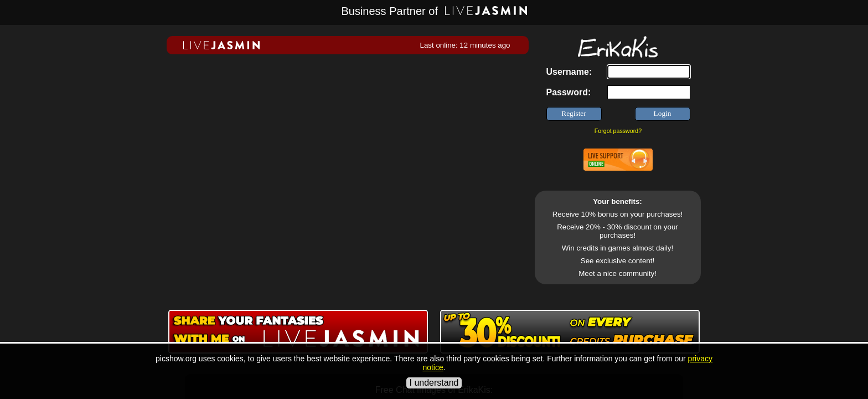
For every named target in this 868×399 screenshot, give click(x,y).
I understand (434, 383)
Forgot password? (618, 131)
